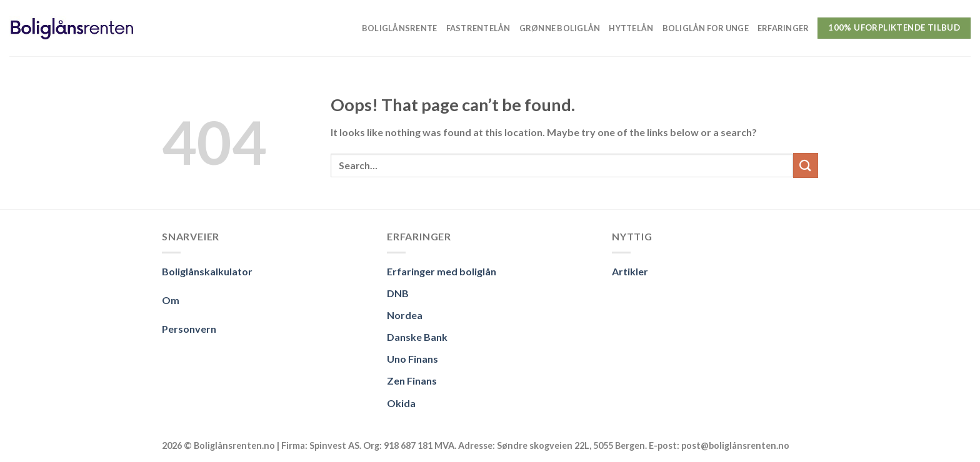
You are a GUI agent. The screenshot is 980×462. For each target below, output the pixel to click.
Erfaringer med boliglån (442, 271)
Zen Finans (412, 381)
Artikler (630, 271)
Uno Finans (412, 359)
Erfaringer (783, 28)
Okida (401, 403)
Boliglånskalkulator (207, 271)
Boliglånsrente (400, 28)
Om (171, 300)
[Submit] (806, 165)
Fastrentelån (478, 28)
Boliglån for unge (706, 28)
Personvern (189, 329)
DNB (398, 293)
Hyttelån (631, 28)
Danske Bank (417, 337)
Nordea (405, 315)
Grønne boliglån (560, 28)
